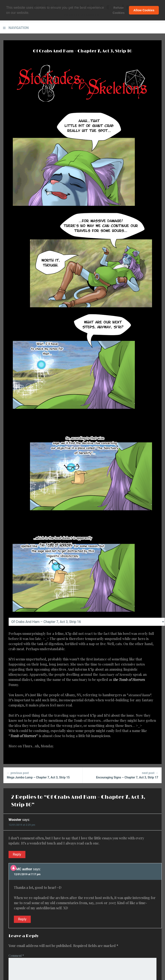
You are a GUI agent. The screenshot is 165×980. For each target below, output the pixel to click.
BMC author (23, 869)
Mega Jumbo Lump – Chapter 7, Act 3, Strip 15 (43, 775)
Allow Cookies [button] (144, 10)
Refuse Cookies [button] (119, 10)
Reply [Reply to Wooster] (17, 854)
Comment (16, 956)
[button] (31, 13)
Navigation (19, 28)
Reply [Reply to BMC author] (22, 919)
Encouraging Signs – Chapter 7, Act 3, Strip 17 (122, 775)
